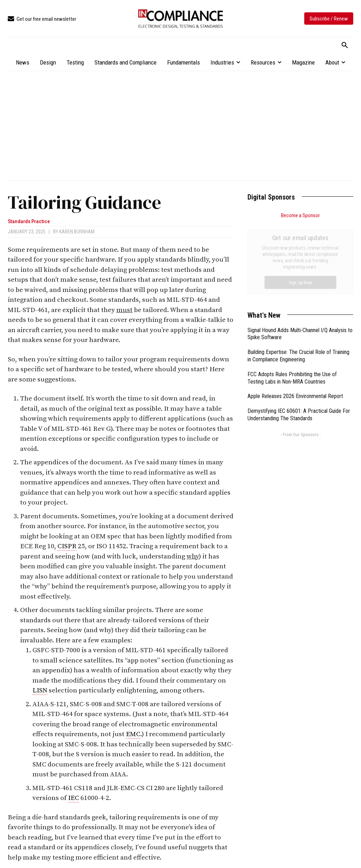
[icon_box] (42, 19)
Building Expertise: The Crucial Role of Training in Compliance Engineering (298, 276)
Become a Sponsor (300, 215)
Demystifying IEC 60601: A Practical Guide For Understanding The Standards (299, 335)
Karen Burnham (77, 232)
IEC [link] (74, 798)
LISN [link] (40, 690)
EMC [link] (133, 734)
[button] (345, 45)
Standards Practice (29, 222)
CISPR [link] (67, 546)
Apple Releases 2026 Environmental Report (295, 317)
